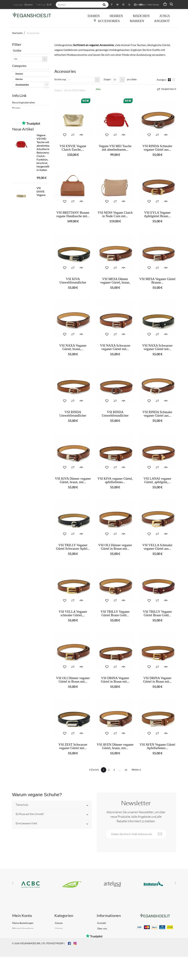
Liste (174, 80)
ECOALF (20, 128)
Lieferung (102, 934)
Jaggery (20, 138)
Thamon (20, 147)
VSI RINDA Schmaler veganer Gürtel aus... (157, 148)
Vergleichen (168, 89)
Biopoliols (18, 229)
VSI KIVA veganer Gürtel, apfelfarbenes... (115, 480)
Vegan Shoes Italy (25, 152)
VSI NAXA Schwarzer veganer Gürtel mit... (115, 347)
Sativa (19, 143)
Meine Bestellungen (23, 923)
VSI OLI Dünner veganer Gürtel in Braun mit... (115, 547)
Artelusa (20, 123)
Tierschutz (22, 805)
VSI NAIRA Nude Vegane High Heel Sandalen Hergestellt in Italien (43, 389)
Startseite (17, 33)
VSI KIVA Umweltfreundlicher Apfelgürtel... (73, 282)
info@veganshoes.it (150, 932)
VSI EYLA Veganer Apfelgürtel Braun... (157, 214)
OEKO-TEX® (19, 234)
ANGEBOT (162, 21)
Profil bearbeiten (21, 940)
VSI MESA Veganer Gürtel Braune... (157, 281)
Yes (18, 201)
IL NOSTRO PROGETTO (25, 245)
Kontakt (101, 923)
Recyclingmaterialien (24, 218)
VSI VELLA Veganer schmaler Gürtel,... (73, 613)
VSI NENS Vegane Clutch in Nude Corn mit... (115, 214)
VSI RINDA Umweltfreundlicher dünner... (73, 416)
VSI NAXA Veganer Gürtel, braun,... (73, 347)
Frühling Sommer (24, 187)
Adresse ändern (21, 934)
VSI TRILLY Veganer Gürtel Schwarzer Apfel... (73, 547)
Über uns (102, 928)
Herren (116, 16)
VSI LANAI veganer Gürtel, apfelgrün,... (157, 480)
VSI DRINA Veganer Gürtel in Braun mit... (115, 680)
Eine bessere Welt (26, 823)
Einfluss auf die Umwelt (30, 814)
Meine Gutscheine (22, 945)
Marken (137, 21)
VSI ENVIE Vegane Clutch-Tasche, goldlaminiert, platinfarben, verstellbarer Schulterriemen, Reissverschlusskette (43, 343)
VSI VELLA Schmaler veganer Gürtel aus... (157, 547)
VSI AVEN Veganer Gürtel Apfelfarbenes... (157, 746)
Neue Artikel (23, 269)
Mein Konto (22, 915)
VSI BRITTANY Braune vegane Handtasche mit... (73, 214)
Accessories (109, 21)
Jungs (165, 16)
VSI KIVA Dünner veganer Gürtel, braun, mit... (73, 480)
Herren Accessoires (28, 95)
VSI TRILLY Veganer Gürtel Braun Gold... (115, 613)
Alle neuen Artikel (27, 523)
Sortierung (60, 79)
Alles (98, 89)
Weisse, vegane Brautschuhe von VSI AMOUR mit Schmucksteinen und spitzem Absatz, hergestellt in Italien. (43, 439)
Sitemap (101, 948)
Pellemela (18, 240)
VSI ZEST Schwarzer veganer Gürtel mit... (73, 746)
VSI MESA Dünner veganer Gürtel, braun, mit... (115, 282)
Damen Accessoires (28, 90)
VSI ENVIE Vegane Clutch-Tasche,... (73, 148)
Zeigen (107, 79)
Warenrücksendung (23, 928)
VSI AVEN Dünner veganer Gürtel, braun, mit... (115, 746)
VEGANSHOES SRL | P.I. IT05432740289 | (42, 966)
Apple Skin (21, 109)
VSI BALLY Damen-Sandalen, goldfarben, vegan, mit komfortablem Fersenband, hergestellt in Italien (43, 490)
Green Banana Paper (26, 133)
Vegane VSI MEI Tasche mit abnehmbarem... (115, 148)
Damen (94, 16)
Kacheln (170, 80)
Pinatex (16, 223)
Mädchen (141, 16)
